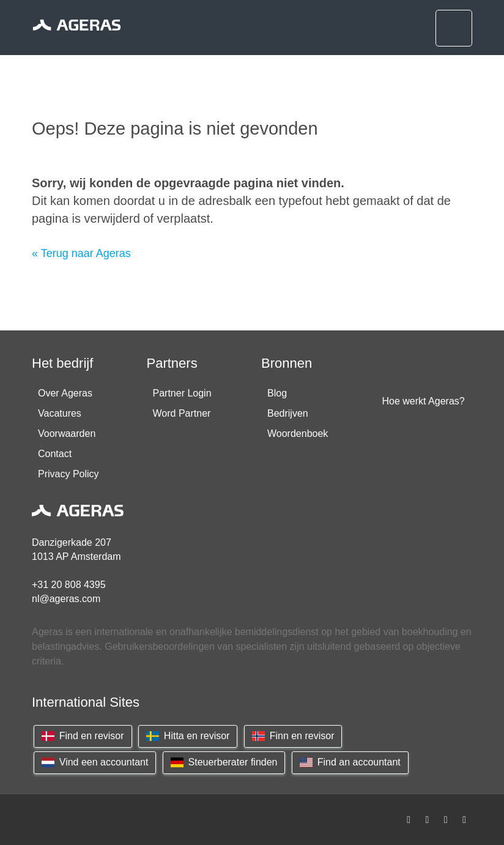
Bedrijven (288, 413)
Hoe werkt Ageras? (424, 401)
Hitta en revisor (188, 736)
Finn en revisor (293, 736)
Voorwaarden (67, 434)
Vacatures (60, 413)
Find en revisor (83, 736)
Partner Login (182, 393)
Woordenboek (298, 434)
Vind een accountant (95, 762)
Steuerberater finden (224, 762)
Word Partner (182, 413)
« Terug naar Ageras (81, 253)
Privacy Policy (69, 474)
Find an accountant (350, 762)
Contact (55, 454)
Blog (277, 393)
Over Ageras (65, 393)
